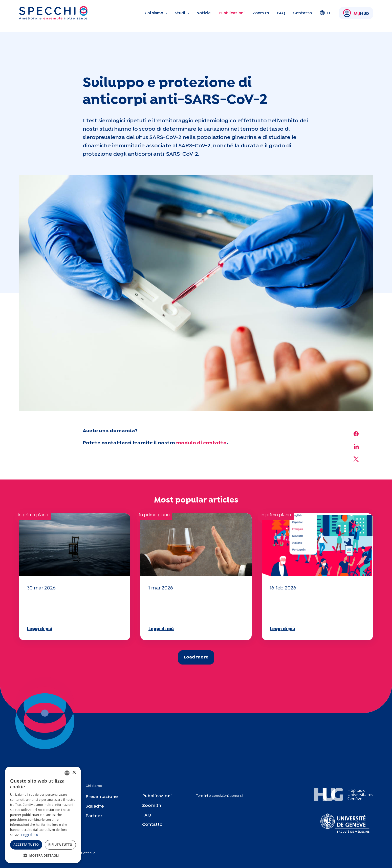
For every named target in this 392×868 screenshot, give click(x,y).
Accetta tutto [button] (26, 845)
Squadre (95, 806)
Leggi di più (40, 629)
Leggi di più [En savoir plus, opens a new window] (30, 835)
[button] (43, 855)
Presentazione (102, 797)
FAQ (281, 13)
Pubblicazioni (232, 13)
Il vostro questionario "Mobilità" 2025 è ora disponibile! (60, 608)
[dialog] (43, 815)
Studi (180, 13)
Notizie (204, 13)
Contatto (302, 13)
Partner (94, 816)
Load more (196, 657)
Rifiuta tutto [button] (60, 845)
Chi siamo (154, 13)
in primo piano (33, 515)
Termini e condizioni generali (220, 795)
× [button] (74, 773)
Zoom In (261, 13)
